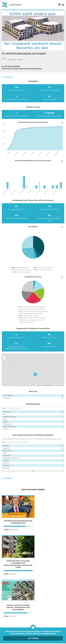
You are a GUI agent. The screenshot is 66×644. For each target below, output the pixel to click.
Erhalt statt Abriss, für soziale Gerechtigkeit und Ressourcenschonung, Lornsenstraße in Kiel (18, 564)
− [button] (4, 359)
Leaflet (23, 385)
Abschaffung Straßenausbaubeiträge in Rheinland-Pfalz (18, 522)
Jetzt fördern (33, 638)
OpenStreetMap (46, 385)
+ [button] (4, 356)
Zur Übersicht (8, 77)
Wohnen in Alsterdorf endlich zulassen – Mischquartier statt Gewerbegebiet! (18, 607)
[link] (63, 5)
